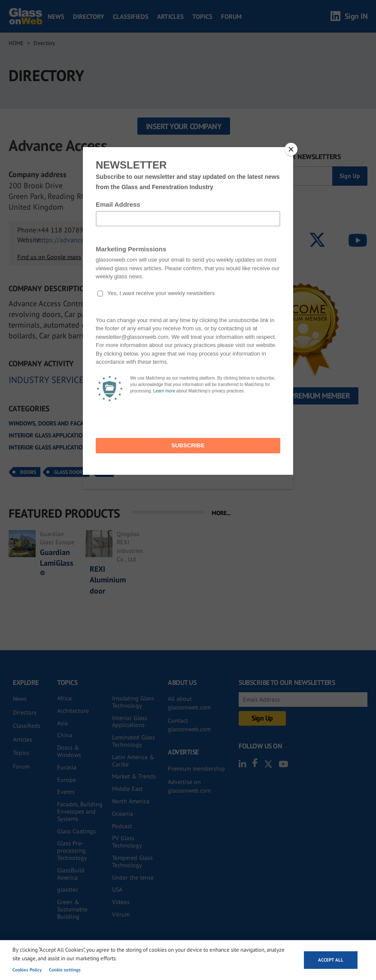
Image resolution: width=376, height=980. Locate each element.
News (56, 17)
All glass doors (161, 435)
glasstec (68, 890)
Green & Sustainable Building (72, 909)
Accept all (331, 960)
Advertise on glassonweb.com (189, 786)
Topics (202, 17)
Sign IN (356, 16)
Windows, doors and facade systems (62, 423)
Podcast (122, 826)
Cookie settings (65, 970)
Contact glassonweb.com (189, 725)
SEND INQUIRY (194, 234)
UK (106, 472)
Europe (67, 780)
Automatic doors (151, 423)
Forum (231, 17)
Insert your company (184, 126)
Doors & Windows (69, 751)
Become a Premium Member (303, 396)
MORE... (221, 513)
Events (66, 792)
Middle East (127, 789)
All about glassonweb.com (189, 703)
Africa (64, 698)
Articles (170, 17)
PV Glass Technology (127, 842)
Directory (89, 17)
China (65, 735)
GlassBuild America (71, 874)
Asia (62, 723)
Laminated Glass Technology (133, 741)
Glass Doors (70, 472)
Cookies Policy (27, 970)
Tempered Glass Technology (132, 861)
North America (131, 801)
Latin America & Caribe (133, 761)
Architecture (73, 711)
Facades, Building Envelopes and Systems (80, 811)
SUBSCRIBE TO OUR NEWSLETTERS (290, 157)
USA (117, 890)
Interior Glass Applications (130, 722)
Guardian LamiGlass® (57, 563)
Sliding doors (158, 447)
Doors (28, 472)
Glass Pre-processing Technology (72, 850)
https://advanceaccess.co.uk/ (80, 240)
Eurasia (67, 767)
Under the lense (133, 877)
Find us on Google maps (49, 257)
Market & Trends (134, 776)
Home (16, 43)
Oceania (123, 814)
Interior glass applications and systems (68, 435)
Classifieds (131, 17)
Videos (121, 902)
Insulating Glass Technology (133, 702)
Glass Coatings (76, 831)
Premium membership (196, 769)
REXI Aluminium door (108, 580)
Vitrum (121, 914)
